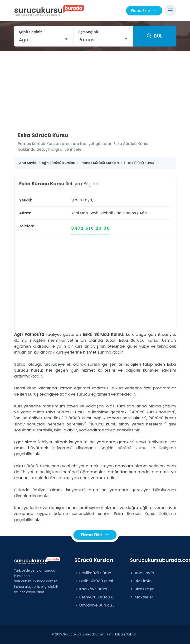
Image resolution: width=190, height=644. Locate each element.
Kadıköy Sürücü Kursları (95, 589)
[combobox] (44, 40)
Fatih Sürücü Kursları (95, 581)
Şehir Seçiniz (31, 32)
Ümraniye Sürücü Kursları (95, 605)
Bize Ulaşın (142, 589)
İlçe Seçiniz (89, 32)
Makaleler (141, 597)
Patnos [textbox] (86, 40)
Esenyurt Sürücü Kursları (95, 597)
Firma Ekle (144, 11)
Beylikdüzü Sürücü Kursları (95, 573)
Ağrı (143, 213)
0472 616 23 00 (91, 228)
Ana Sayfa (142, 573)
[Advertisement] (95, 87)
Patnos (130, 213)
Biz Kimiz (140, 581)
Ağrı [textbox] (24, 40)
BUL (154, 36)
